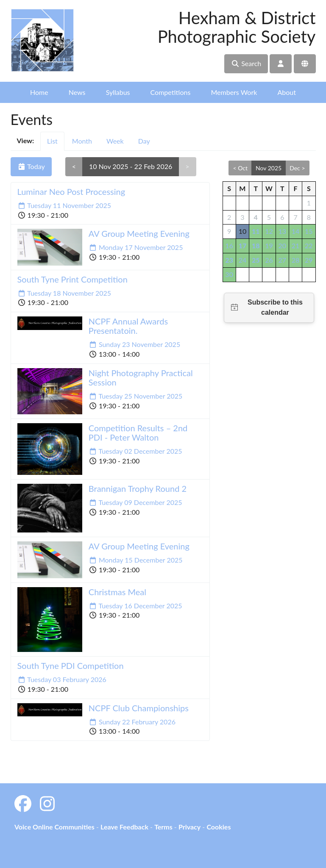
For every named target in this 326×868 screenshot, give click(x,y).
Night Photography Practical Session (141, 377)
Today (31, 166)
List (52, 141)
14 (296, 231)
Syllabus (118, 92)
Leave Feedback (124, 827)
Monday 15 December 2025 (136, 560)
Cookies (219, 827)
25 (256, 260)
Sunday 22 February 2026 (132, 722)
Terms (163, 827)
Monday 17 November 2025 (136, 247)
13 (282, 231)
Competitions (171, 92)
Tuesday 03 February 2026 (62, 679)
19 (269, 245)
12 (269, 231)
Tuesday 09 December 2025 (135, 502)
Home (39, 92)
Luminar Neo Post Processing (71, 191)
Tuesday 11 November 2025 (64, 205)
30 (229, 274)
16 (229, 245)
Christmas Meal (117, 592)
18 (256, 245)
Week (115, 141)
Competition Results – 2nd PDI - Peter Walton (138, 433)
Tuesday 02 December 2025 (135, 451)
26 (269, 260)
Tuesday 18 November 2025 (64, 293)
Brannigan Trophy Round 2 (138, 488)
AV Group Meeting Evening (139, 233)
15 (309, 231)
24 (243, 260)
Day (144, 141)
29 (309, 260)
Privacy (189, 827)
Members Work (234, 92)
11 (256, 231)
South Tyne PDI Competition (71, 666)
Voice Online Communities (54, 827)
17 (243, 245)
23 (229, 260)
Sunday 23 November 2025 (134, 344)
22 (309, 245)
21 (296, 245)
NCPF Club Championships (139, 708)
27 (282, 260)
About (287, 92)
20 (282, 245)
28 (296, 260)
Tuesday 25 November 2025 (136, 396)
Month (82, 141)
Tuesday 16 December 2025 (135, 606)
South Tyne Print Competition (72, 279)
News (77, 92)
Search (246, 63)
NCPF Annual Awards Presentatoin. (128, 326)
